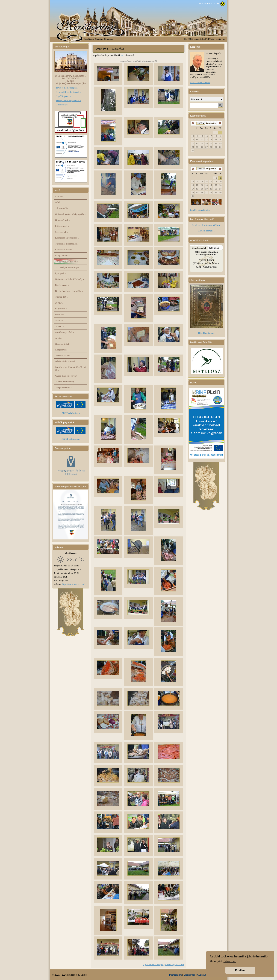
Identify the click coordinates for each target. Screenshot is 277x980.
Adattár (59, 338)
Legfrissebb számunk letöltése (206, 225)
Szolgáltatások (63, 256)
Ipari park (61, 273)
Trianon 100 (62, 297)
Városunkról (62, 208)
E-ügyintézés (62, 285)
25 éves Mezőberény (65, 382)
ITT (123, 55)
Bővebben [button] (230, 961)
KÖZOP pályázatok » (71, 439)
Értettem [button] (240, 970)
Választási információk (67, 261)
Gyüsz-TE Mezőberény (66, 376)
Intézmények (62, 226)
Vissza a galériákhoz (174, 964)
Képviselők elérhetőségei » (68, 92)
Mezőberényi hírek (65, 332)
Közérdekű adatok (65, 250)
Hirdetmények (63, 220)
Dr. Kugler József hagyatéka (69, 291)
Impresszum (176, 975)
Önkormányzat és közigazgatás (70, 214)
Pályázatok (61, 309)
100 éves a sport (63, 355)
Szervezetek (62, 232)
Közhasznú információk (67, 238)
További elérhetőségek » (67, 88)
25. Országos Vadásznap (67, 267)
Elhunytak (214, 248)
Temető (60, 326)
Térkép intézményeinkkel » (68, 100)
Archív (59, 320)
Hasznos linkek (62, 344)
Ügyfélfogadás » (63, 96)
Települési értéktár (64, 387)
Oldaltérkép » (62, 105)
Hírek (58, 202)
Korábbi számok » (206, 231)
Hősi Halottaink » (206, 333)
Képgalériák (61, 350)
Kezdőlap (88, 39)
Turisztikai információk (67, 244)
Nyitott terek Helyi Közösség (70, 279)
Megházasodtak (199, 248)
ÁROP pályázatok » (71, 413)
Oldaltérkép (189, 975)
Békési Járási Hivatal (65, 361)
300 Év (59, 303)
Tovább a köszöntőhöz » (200, 83)
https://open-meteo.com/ (73, 584)
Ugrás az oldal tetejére (153, 964)
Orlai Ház (60, 315)
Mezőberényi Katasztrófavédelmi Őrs (71, 369)
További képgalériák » (200, 210)
